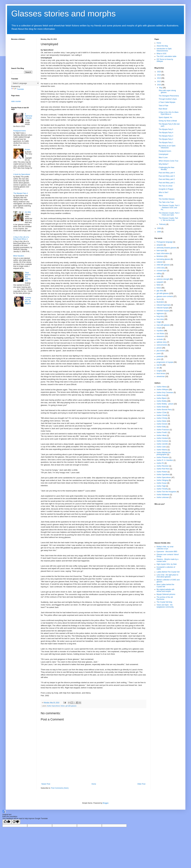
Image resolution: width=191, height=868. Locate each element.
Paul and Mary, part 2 (167, 179)
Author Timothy (162, 489)
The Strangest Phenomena (169, 96)
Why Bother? (164, 164)
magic (159, 322)
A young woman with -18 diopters (28, 301)
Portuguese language (165, 242)
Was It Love (163, 158)
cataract (160, 262)
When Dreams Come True (168, 161)
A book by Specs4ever (22, 174)
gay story (160, 291)
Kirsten (27, 150)
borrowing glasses (163, 259)
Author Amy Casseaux (165, 392)
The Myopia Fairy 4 (21, 193)
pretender (160, 356)
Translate (18, 89)
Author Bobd (161, 407)
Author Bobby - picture (165, 404)
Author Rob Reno (163, 469)
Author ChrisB (162, 415)
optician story (162, 342)
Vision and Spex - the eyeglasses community (165, 606)
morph (159, 328)
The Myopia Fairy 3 (166, 136)
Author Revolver (163, 466)
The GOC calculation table (166, 56)
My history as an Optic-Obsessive (167, 147)
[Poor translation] (16, 822)
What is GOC (162, 54)
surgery (159, 371)
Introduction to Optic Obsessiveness (164, 50)
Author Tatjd (161, 486)
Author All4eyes (162, 390)
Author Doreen (162, 424)
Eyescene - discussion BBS (167, 552)
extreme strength (163, 279)
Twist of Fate (163, 106)
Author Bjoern (162, 398)
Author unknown (163, 497)
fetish (159, 285)
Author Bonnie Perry (164, 410)
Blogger (106, 803)
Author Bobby (162, 401)
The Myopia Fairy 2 (166, 139)
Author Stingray (162, 480)
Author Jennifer (162, 444)
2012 (159, 81)
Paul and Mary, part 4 (167, 173)
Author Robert (162, 472)
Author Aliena (162, 387)
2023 (159, 72)
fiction (63, 706)
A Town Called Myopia (167, 102)
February (163, 224)
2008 (159, 228)
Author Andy (161, 395)
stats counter (16, 101)
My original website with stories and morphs (166, 590)
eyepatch (160, 282)
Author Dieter (162, 421)
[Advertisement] (22, 355)
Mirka (161, 196)
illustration (160, 302)
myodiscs (160, 331)
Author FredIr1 (162, 432)
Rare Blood (163, 109)
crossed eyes (162, 271)
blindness (160, 256)
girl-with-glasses (71, 706)
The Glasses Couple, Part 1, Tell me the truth (168, 219)
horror (159, 299)
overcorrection (162, 345)
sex (158, 368)
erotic (159, 276)
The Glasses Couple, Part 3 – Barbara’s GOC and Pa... (169, 208)
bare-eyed (160, 251)
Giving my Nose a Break (168, 121)
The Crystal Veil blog (164, 602)
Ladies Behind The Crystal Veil (168, 572)
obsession (160, 336)
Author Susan (162, 483)
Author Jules (161, 447)
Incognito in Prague (166, 189)
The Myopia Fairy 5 (166, 129)
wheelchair (161, 376)
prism (159, 359)
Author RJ (160, 463)
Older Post (141, 784)
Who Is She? (164, 192)
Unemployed (163, 154)
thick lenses (161, 374)
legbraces (160, 314)
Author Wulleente (163, 495)
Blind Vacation (19, 256)
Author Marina (162, 450)
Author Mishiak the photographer (164, 453)
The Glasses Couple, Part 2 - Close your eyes (169, 214)
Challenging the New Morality (166, 168)
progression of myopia (165, 362)
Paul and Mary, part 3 (167, 176)
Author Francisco (163, 430)
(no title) (28, 212)
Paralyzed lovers (20, 131)
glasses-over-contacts (165, 296)
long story (160, 316)
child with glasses (163, 265)
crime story (161, 268)
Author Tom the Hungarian (166, 492)
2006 (159, 232)
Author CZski (161, 413)
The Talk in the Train (166, 202)
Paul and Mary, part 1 (167, 183)
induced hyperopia (163, 305)
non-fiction (160, 334)
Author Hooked (162, 438)
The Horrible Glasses (167, 199)
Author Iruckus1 (162, 441)
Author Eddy (161, 427)
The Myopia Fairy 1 (166, 143)
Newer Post (46, 784)
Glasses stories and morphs (63, 14)
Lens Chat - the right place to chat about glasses (167, 576)
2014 (159, 75)
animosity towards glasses (166, 248)
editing (159, 274)
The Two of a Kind (166, 186)
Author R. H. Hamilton (165, 460)
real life (159, 365)
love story (160, 319)
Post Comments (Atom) (60, 788)
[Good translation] (7, 822)
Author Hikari (161, 435)
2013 (159, 78)
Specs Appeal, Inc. (166, 117)
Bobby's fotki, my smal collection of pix (165, 548)
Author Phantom (163, 457)
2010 (159, 85)
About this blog (162, 46)
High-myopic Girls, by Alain (167, 564)
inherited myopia (163, 311)
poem (159, 353)
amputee (160, 245)
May (161, 88)
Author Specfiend (163, 475)
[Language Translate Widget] (25, 83)
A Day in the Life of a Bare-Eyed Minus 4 (21, 238)
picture (159, 348)
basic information (163, 253)
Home (94, 784)
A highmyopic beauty (29, 116)
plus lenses (161, 351)
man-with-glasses (163, 325)
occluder (160, 339)
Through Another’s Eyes (168, 99)
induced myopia (162, 308)
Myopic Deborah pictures (166, 594)
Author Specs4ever (53, 706)
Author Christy (162, 418)
